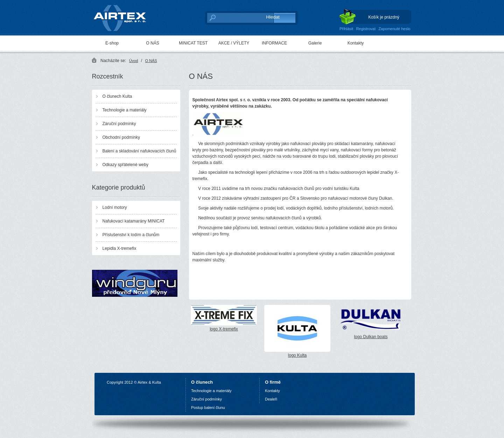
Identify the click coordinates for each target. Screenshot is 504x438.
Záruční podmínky (119, 124)
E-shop (112, 43)
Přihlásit (346, 29)
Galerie (315, 43)
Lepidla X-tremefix (120, 248)
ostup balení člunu (209, 408)
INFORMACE (274, 43)
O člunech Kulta (117, 96)
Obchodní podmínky (121, 137)
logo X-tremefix (224, 318)
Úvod (134, 61)
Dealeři (271, 399)
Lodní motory (115, 207)
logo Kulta (297, 331)
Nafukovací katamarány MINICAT (134, 221)
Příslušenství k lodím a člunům (131, 235)
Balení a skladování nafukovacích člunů (139, 151)
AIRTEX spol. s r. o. (125, 16)
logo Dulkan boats (371, 322)
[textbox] (233, 18)
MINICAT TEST (193, 43)
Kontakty (356, 43)
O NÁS (152, 43)
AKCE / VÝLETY (234, 43)
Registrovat (366, 29)
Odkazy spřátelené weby (125, 165)
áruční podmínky (208, 399)
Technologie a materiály (125, 110)
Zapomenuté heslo (394, 29)
